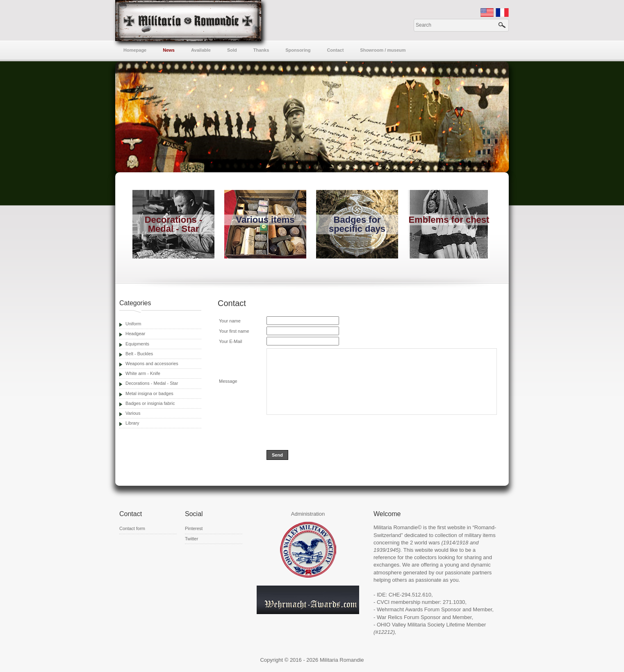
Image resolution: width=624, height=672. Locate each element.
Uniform (133, 324)
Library (132, 423)
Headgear (135, 334)
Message (228, 381)
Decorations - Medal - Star (152, 383)
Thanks (261, 50)
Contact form (132, 528)
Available (201, 50)
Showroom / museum (383, 50)
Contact (335, 50)
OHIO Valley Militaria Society (411, 625)
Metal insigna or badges (149, 393)
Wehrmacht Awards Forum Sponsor (419, 609)
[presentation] (329, 432)
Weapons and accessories (152, 363)
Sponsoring (298, 50)
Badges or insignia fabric (150, 403)
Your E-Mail (230, 341)
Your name (230, 321)
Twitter (191, 539)
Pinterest (194, 528)
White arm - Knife (143, 373)
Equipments (137, 344)
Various (133, 413)
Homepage (135, 50)
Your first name (234, 331)
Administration (308, 514)
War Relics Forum (398, 617)
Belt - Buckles (139, 354)
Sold (232, 50)
